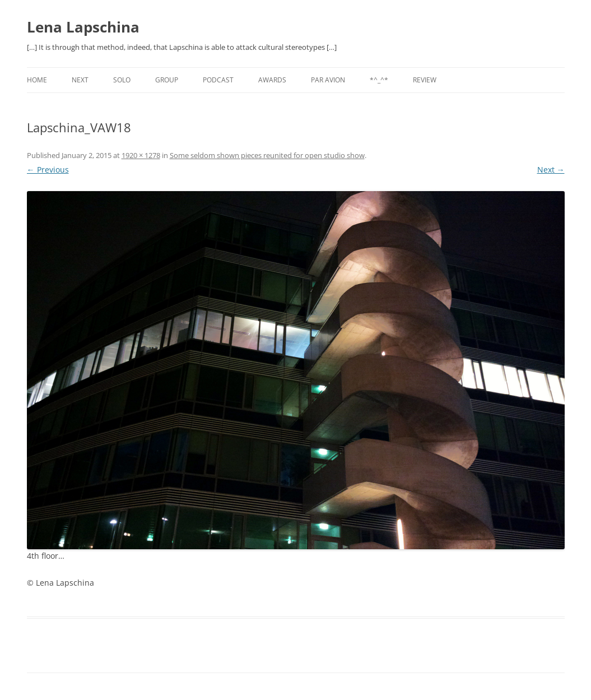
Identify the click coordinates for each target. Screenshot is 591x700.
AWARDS (272, 80)
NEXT (80, 80)
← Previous (48, 170)
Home (37, 80)
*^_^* (379, 80)
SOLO (122, 80)
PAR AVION (328, 80)
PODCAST (218, 80)
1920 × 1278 (141, 155)
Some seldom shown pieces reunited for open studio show (267, 155)
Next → (551, 170)
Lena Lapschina (83, 27)
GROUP (167, 80)
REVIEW (425, 80)
